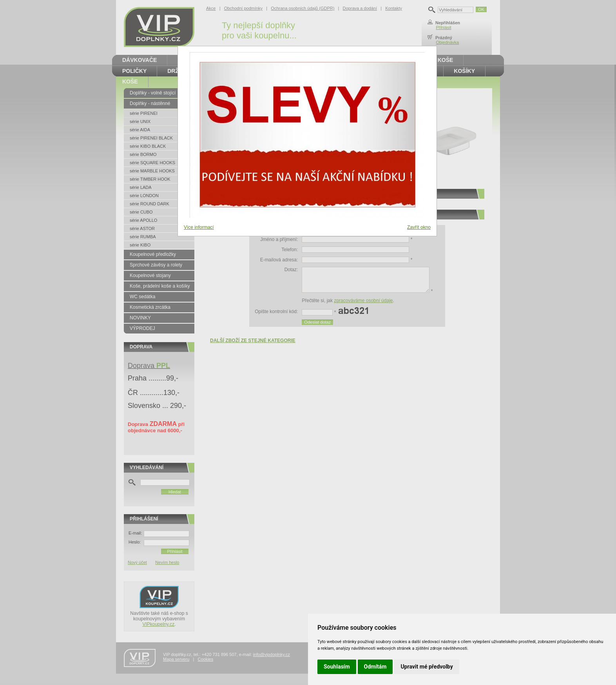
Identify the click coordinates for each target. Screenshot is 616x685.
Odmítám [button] (375, 667)
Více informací (199, 227)
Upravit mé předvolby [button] (427, 667)
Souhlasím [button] (337, 667)
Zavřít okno (419, 227)
